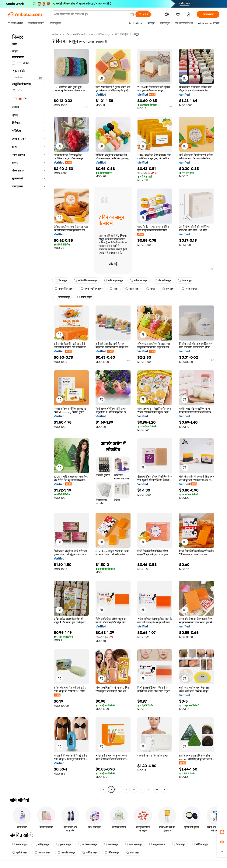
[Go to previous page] (104, 789)
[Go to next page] (164, 789)
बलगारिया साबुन (66, 853)
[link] (222, 832)
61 (157, 789)
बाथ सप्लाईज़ (122, 34)
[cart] (178, 15)
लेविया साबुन (112, 853)
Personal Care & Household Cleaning (88, 34)
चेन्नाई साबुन (185, 281)
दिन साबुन (61, 281)
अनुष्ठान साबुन (189, 289)
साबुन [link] (136, 34)
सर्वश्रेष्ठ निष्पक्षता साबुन (86, 281)
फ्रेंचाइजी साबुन (163, 281)
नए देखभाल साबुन (87, 844)
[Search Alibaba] (90, 14)
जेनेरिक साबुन (90, 853)
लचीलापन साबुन (139, 281)
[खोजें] (143, 14)
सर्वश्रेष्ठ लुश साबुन (113, 281)
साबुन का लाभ (157, 844)
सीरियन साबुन (200, 844)
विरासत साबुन (62, 297)
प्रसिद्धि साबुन (41, 844)
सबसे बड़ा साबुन (134, 844)
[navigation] (29, 412)
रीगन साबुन (179, 844)
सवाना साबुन (84, 297)
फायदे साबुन (111, 844)
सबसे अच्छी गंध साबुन (92, 289)
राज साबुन (168, 289)
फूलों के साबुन (20, 853)
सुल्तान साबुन (63, 844)
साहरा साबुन (132, 289)
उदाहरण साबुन (43, 853)
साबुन (114, 289)
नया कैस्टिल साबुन (64, 289)
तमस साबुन (133, 853)
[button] (132, 14)
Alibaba (56, 34)
